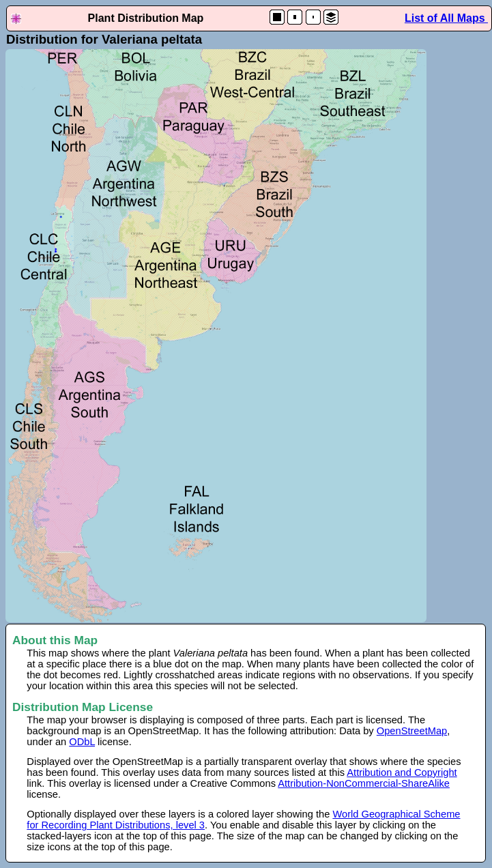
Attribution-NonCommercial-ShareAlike (364, 783)
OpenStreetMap (412, 731)
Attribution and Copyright (402, 772)
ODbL (82, 742)
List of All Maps (446, 18)
